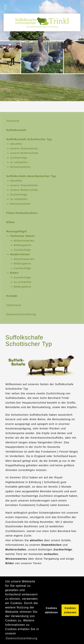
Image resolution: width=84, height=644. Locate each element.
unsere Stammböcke (24, 148)
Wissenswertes (20, 167)
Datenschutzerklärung (21, 314)
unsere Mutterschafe (24, 153)
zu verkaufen (19, 162)
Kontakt (12, 296)
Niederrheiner (20, 254)
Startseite (13, 121)
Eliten (11, 222)
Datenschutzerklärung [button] (22, 638)
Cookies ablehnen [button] (52, 610)
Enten (14, 273)
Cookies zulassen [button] (70, 610)
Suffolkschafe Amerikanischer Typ (31, 176)
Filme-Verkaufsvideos (22, 213)
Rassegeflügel (17, 231)
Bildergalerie (22, 245)
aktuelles (16, 144)
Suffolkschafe (16, 130)
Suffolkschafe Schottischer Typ (29, 139)
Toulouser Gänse (22, 236)
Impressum (14, 305)
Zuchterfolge (19, 158)
